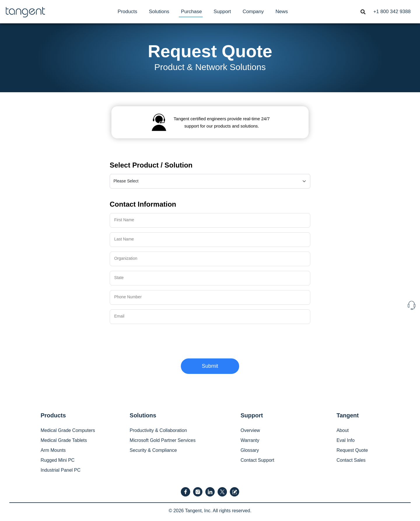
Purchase (191, 12)
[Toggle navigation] (363, 11)
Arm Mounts (53, 450)
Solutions (159, 12)
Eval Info (346, 440)
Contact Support (258, 460)
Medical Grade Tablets (64, 440)
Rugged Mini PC (58, 460)
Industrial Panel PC (61, 470)
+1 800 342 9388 (392, 12)
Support (222, 12)
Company (253, 12)
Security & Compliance (153, 450)
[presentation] (154, 340)
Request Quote (352, 450)
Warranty (250, 440)
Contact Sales (351, 460)
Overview (250, 430)
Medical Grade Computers (68, 430)
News (282, 12)
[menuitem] (127, 12)
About (343, 430)
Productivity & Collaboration (159, 430)
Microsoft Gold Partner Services (163, 440)
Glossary (250, 450)
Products (127, 12)
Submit (210, 366)
